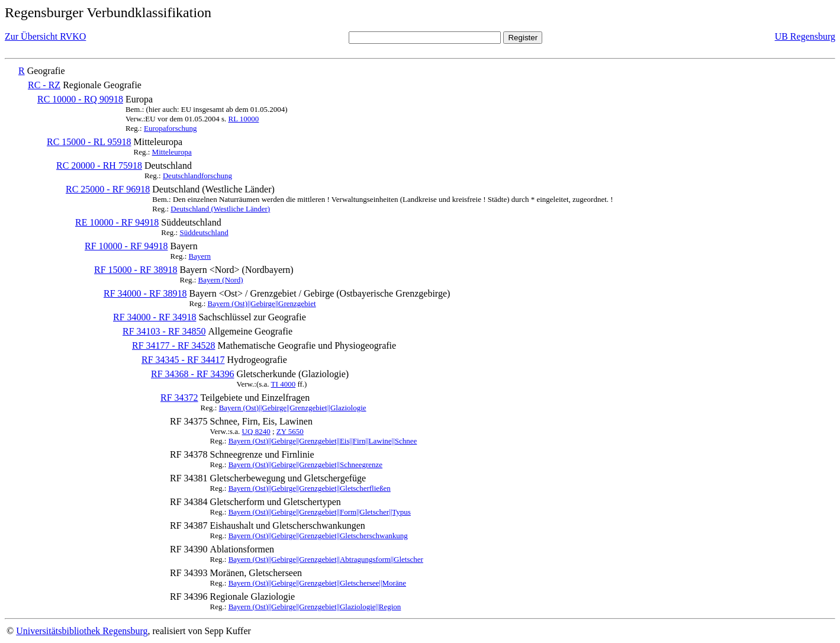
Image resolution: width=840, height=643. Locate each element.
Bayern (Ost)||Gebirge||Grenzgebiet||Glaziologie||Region (315, 607)
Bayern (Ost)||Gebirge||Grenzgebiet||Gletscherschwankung (318, 536)
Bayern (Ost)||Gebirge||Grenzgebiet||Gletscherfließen (310, 488)
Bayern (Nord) (221, 280)
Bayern (200, 256)
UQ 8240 (256, 431)
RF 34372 (179, 398)
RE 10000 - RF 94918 (117, 222)
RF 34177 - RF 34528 (173, 345)
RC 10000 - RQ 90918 (80, 99)
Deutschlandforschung (197, 176)
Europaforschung (170, 128)
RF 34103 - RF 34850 (164, 331)
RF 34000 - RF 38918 (145, 293)
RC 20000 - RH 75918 (99, 165)
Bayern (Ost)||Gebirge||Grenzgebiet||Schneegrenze (305, 464)
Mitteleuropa (172, 152)
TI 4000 (284, 384)
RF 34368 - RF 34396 (192, 374)
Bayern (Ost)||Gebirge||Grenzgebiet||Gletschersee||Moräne (317, 583)
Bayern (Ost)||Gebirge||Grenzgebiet (262, 303)
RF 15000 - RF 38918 (136, 270)
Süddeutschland (204, 232)
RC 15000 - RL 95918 (89, 142)
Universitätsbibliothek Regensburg (82, 631)
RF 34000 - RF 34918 (155, 317)
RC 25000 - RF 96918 (108, 189)
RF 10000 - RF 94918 (126, 246)
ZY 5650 (290, 431)
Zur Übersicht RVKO (45, 36)
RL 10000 (243, 119)
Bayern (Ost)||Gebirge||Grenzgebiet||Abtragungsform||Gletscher (326, 559)
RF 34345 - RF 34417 (183, 360)
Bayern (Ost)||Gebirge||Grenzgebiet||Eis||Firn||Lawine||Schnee (323, 441)
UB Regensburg (805, 36)
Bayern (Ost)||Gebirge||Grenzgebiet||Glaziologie (293, 408)
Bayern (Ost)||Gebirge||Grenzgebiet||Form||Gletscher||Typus (320, 512)
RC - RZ (44, 85)
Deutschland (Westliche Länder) (220, 209)
